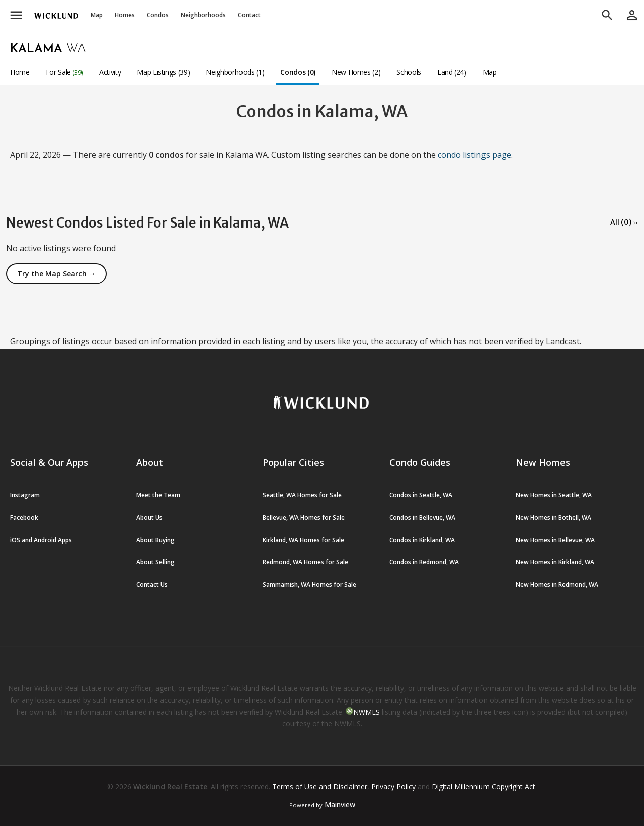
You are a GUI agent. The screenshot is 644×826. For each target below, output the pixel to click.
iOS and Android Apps (41, 540)
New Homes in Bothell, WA (553, 518)
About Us (149, 518)
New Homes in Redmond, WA (557, 585)
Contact (249, 15)
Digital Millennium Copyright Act (484, 786)
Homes (125, 15)
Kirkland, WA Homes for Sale (303, 540)
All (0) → (624, 222)
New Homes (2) (356, 72)
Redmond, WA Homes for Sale (305, 562)
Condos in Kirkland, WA (422, 540)
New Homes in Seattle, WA (554, 495)
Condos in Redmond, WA (424, 562)
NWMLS (367, 712)
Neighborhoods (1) (235, 72)
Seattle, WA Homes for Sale (302, 495)
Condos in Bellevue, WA (422, 518)
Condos (158, 15)
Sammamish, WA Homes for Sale (309, 585)
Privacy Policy (393, 786)
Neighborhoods (203, 15)
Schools (409, 72)
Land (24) (452, 72)
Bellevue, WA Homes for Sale (304, 518)
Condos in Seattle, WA (421, 495)
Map (97, 15)
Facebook (24, 518)
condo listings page (474, 155)
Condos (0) (298, 72)
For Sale (64, 72)
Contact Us (152, 585)
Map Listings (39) (163, 72)
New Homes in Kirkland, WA (555, 562)
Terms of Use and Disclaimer (320, 786)
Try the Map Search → (56, 274)
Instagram (25, 495)
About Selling (155, 562)
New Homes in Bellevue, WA (555, 540)
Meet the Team (158, 495)
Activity (110, 72)
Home (20, 72)
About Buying (155, 540)
